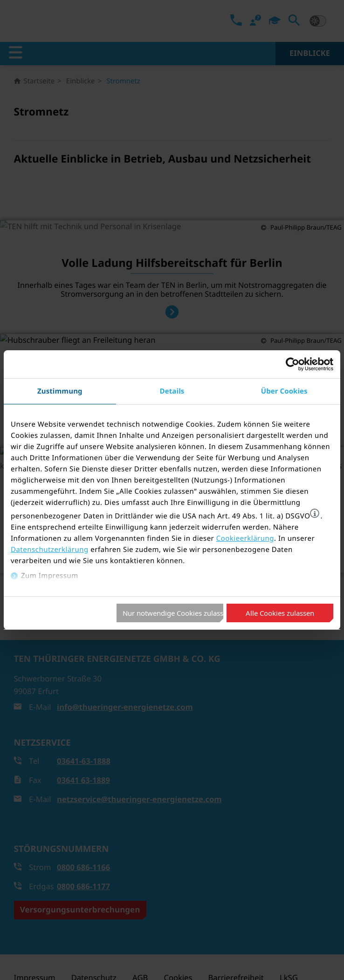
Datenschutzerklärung (50, 550)
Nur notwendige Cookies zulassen (173, 613)
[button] (315, 513)
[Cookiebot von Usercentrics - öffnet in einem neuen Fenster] (292, 364)
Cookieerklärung (245, 538)
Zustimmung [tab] (60, 391)
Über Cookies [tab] (284, 391)
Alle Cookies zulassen (280, 613)
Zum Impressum (50, 576)
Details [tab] (172, 391)
